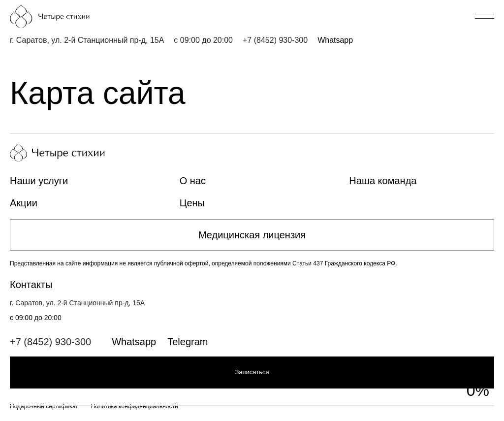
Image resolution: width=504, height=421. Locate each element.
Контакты (31, 285)
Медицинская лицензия (252, 235)
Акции (24, 203)
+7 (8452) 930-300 (275, 40)
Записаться (252, 372)
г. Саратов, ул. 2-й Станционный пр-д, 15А (87, 40)
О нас (193, 181)
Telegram (188, 342)
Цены (192, 203)
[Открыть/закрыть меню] (485, 16)
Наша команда (383, 181)
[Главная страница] (67, 16)
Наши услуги (39, 181)
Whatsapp (335, 40)
